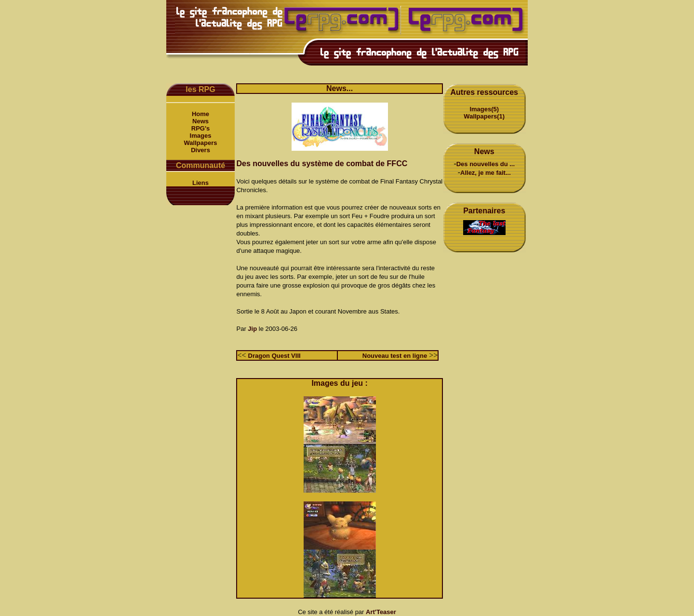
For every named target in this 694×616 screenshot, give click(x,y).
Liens (200, 183)
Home (200, 114)
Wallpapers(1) (484, 116)
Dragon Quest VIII (274, 356)
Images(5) (484, 109)
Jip (252, 329)
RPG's (201, 128)
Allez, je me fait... (486, 173)
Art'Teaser (381, 612)
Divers (200, 150)
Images (201, 136)
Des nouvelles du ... (486, 164)
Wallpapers (201, 143)
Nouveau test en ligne (395, 356)
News (200, 121)
